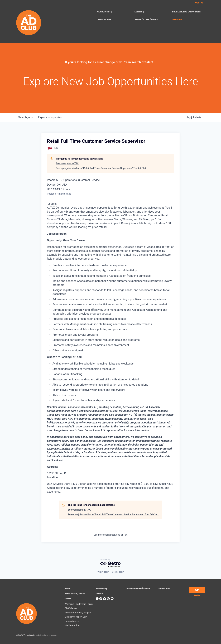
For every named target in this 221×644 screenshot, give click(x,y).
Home (67, 588)
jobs (25, 117)
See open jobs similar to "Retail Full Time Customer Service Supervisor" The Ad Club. (102, 168)
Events (140, 12)
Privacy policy (103, 572)
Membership (105, 12)
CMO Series (71, 608)
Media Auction (72, 625)
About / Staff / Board (146, 19)
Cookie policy (118, 572)
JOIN (197, 590)
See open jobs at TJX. (68, 164)
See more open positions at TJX (110, 535)
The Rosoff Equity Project (78, 612)
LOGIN (197, 595)
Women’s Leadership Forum (79, 604)
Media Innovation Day (76, 616)
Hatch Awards (72, 621)
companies (50, 117)
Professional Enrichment (187, 12)
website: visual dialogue (46, 635)
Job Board (178, 19)
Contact (200, 3)
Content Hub (104, 19)
